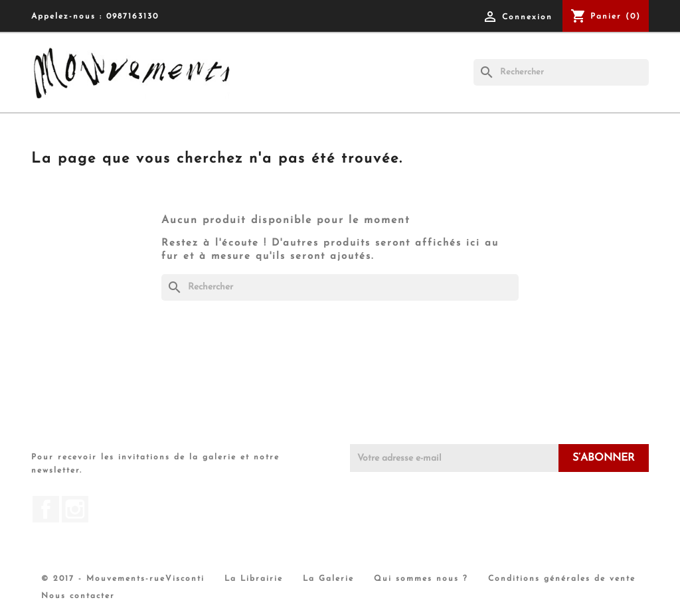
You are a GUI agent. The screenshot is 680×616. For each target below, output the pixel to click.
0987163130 (132, 17)
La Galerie (328, 579)
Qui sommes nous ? (421, 579)
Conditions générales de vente (562, 579)
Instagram (75, 509)
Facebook (46, 509)
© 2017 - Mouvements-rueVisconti (123, 579)
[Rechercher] (561, 72)
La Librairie (254, 579)
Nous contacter (78, 596)
